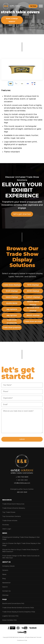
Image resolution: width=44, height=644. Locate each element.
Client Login (7, 529)
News (5, 533)
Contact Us (6, 591)
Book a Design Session (12, 20)
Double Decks (13, 303)
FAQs (4, 599)
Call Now (33, 6)
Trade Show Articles (10, 521)
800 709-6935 (23, 477)
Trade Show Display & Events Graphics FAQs (19, 612)
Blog (4, 579)
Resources (7, 500)
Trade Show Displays (13, 285)
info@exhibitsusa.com (22, 483)
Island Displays (13, 297)
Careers (5, 570)
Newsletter (6, 583)
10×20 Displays (13, 291)
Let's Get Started (22, 215)
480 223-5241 (22, 492)
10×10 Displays (34, 285)
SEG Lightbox (13, 315)
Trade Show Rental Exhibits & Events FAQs (18, 608)
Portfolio (6, 525)
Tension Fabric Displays (34, 303)
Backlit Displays (34, 315)
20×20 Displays (34, 291)
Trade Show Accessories (13, 321)
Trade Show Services (34, 321)
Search (5, 587)
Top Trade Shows (9, 512)
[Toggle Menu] (41, 6)
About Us (6, 562)
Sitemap (5, 595)
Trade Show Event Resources (13, 504)
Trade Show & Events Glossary (14, 508)
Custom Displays (34, 297)
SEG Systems (13, 309)
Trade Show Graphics (13, 328)
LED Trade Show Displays (34, 309)
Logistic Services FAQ (10, 616)
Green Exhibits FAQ (9, 620)
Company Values (8, 566)
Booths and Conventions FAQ (13, 604)
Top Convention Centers (12, 516)
